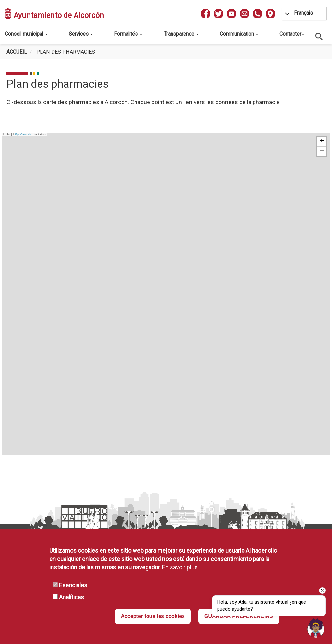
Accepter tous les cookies (153, 616)
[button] (322, 142)
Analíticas (71, 597)
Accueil (17, 52)
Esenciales (73, 585)
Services (81, 34)
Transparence (181, 34)
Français (303, 13)
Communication (239, 34)
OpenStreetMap (24, 134)
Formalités (128, 34)
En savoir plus (180, 567)
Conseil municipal (26, 34)
